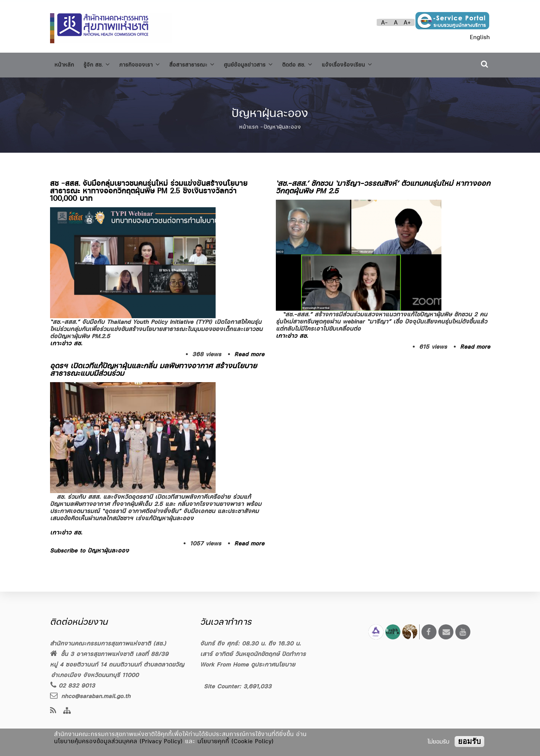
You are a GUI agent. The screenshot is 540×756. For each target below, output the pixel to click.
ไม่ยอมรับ (438, 742)
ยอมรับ (469, 741)
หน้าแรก (249, 124)
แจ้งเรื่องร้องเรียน (376, 63)
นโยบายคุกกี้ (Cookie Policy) (236, 741)
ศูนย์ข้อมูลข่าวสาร (268, 63)
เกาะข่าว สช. (66, 340)
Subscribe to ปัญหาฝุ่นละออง (90, 547)
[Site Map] (67, 711)
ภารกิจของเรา (148, 63)
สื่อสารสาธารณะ (206, 63)
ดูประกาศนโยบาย (273, 664)
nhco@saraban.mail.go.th (90, 696)
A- (385, 22)
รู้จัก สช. (101, 63)
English (480, 37)
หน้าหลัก (65, 64)
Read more (249, 351)
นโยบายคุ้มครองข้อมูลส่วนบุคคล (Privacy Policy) (119, 741)
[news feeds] (53, 711)
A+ (407, 22)
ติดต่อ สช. (321, 63)
